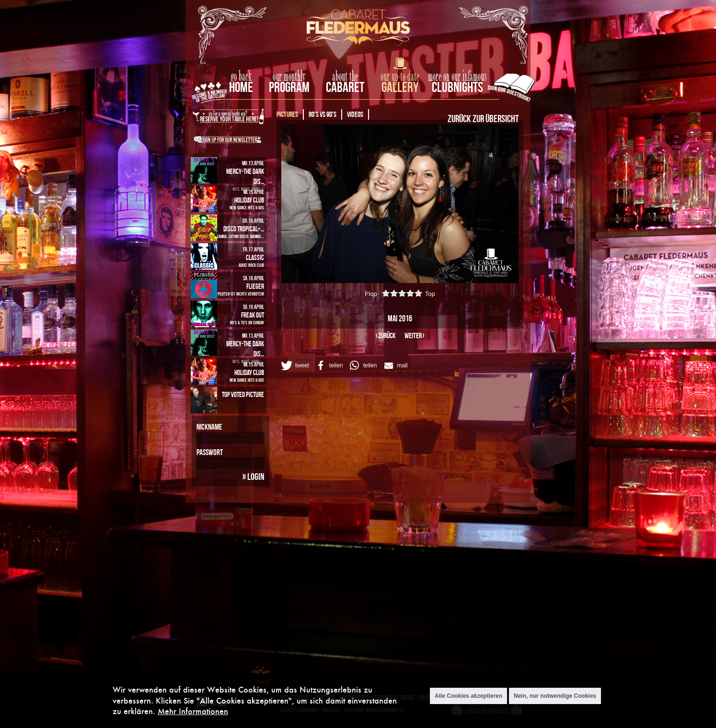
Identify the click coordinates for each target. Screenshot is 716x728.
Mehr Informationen (193, 711)
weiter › (414, 336)
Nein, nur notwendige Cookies (555, 696)
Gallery (400, 87)
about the (345, 77)
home (241, 87)
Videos (355, 114)
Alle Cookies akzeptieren (468, 696)
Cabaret (345, 87)
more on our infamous (457, 77)
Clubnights (457, 87)
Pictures (287, 114)
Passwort (210, 452)
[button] (294, 365)
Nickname (209, 427)
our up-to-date (400, 77)
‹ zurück (386, 336)
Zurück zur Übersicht (483, 118)
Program (289, 87)
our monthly (289, 77)
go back (241, 77)
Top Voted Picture (243, 394)
